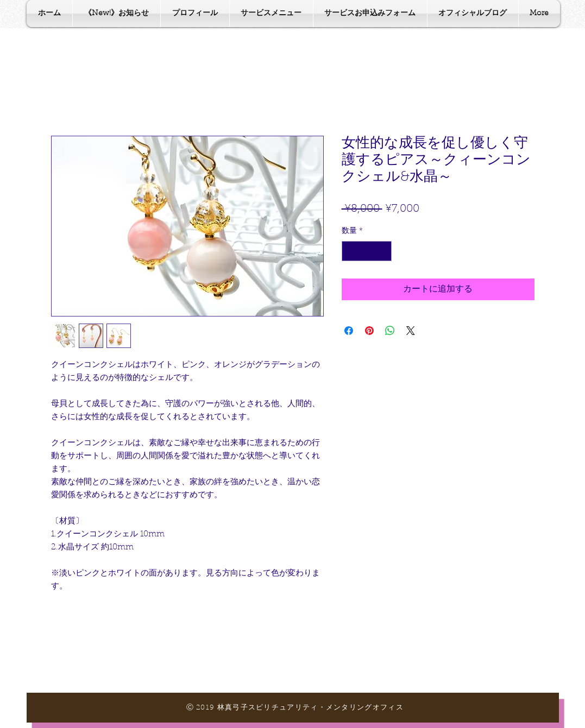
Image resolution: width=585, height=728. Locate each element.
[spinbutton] (367, 251)
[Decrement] (350, 251)
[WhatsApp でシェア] (390, 331)
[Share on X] (411, 331)
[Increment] (383, 251)
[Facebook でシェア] (349, 331)
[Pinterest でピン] (369, 331)
